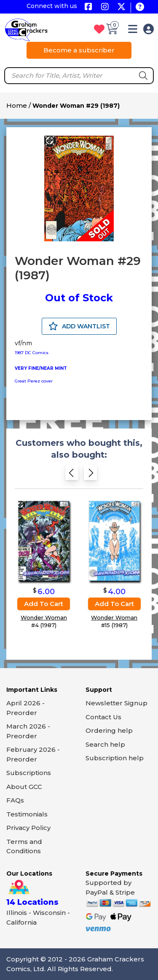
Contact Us (103, 717)
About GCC (24, 787)
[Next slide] (90, 475)
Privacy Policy (28, 828)
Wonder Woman (44, 617)
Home (17, 105)
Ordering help (109, 730)
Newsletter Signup (116, 703)
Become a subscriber (79, 50)
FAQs (15, 800)
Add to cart (44, 604)
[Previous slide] (72, 475)
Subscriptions (29, 773)
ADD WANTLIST (79, 326)
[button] (133, 31)
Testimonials (27, 814)
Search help (105, 744)
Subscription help (115, 758)
